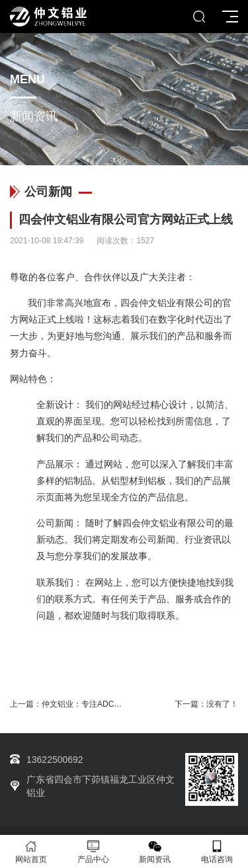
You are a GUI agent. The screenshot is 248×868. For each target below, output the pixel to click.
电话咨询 (217, 852)
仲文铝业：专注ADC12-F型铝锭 (98, 704)
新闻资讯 (155, 852)
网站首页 (31, 852)
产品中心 (93, 852)
